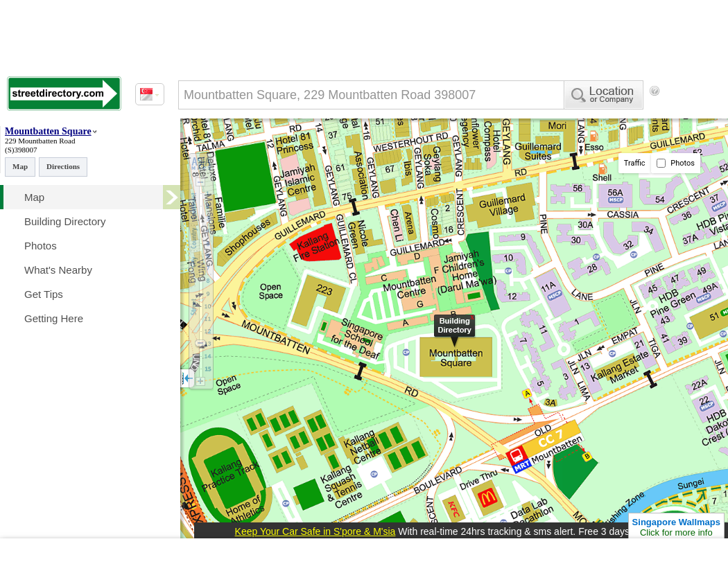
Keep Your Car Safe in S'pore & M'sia (315, 531)
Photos (676, 163)
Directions (63, 166)
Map (20, 166)
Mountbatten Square (48, 131)
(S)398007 (21, 150)
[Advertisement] (236, 148)
